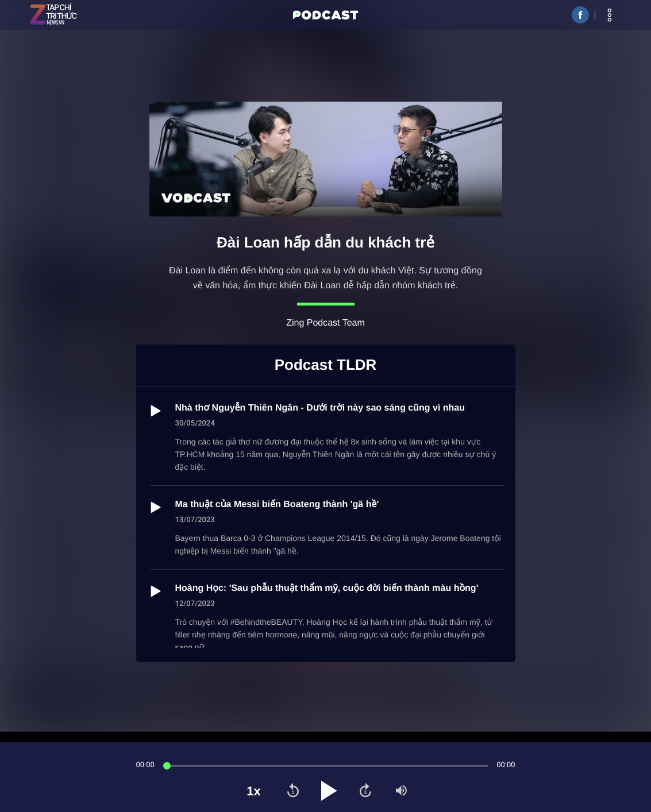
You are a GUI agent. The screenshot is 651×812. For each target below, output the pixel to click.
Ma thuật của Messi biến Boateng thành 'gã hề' (277, 504)
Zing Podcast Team (325, 323)
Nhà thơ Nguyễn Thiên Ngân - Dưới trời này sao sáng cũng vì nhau (320, 408)
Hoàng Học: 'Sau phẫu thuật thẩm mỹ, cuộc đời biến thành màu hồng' (327, 588)
